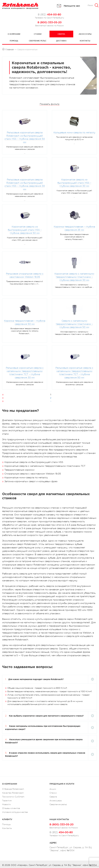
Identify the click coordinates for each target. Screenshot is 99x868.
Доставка (61, 41)
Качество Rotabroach (13, 793)
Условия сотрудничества (15, 812)
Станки (38, 34)
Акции (53, 789)
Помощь (14, 41)
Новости (6, 804)
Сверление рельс (38, 41)
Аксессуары (85, 34)
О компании (14, 34)
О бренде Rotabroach (13, 789)
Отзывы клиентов (11, 808)
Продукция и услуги (62, 784)
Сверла (61, 34)
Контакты (85, 41)
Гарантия (7, 801)
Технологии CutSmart (13, 797)
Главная (10, 50)
